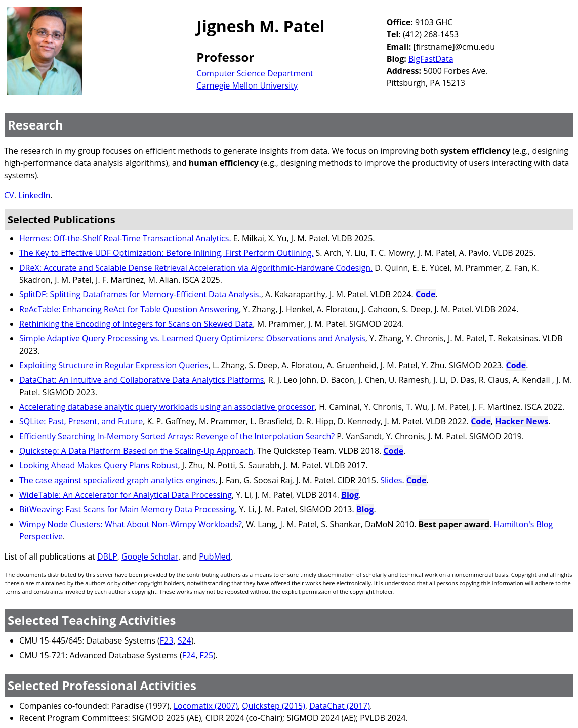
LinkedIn (34, 195)
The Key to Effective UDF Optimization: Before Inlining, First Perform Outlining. (166, 253)
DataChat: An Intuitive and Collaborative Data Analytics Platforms (141, 380)
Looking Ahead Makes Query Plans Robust (98, 465)
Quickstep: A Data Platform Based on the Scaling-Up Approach (136, 451)
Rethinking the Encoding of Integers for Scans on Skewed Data (136, 324)
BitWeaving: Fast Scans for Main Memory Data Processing (127, 509)
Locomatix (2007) (206, 706)
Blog (350, 495)
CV (9, 195)
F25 (207, 655)
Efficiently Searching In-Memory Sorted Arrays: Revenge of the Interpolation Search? (177, 436)
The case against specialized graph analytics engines (117, 480)
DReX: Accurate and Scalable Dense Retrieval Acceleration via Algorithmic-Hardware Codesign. (196, 268)
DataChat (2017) (340, 706)
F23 (167, 640)
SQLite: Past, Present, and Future (81, 421)
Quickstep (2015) (274, 706)
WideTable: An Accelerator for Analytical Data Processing (126, 495)
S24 (184, 640)
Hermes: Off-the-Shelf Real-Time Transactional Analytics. (125, 238)
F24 (189, 655)
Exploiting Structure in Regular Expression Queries (114, 365)
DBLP (107, 556)
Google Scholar (150, 556)
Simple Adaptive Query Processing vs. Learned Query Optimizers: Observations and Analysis (192, 338)
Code (426, 294)
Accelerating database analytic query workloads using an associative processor (167, 407)
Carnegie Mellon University (247, 85)
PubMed (215, 556)
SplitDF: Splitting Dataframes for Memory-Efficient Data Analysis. (140, 294)
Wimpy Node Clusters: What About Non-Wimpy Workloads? (131, 524)
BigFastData (431, 59)
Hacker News (522, 421)
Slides (391, 480)
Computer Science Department (255, 73)
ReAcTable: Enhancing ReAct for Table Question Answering (129, 309)
